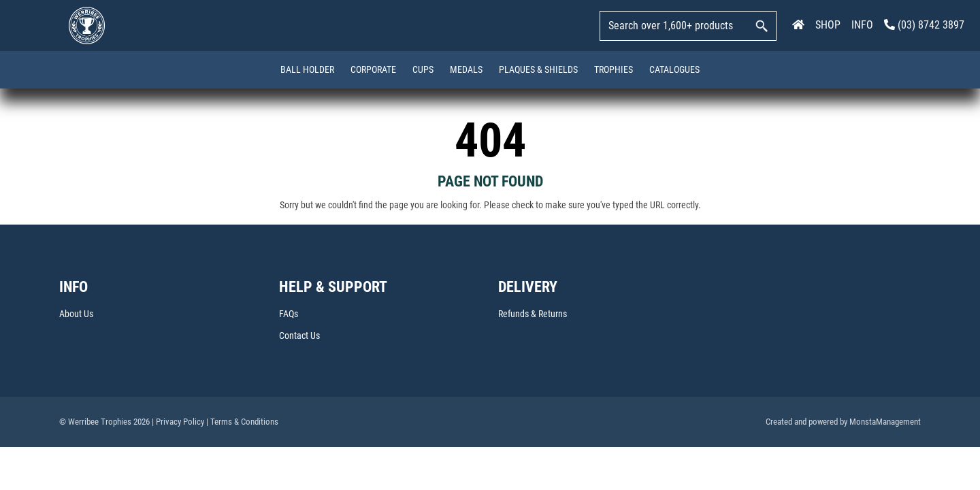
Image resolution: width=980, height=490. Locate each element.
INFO (862, 25)
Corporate (373, 69)
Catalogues (674, 69)
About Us (76, 314)
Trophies (614, 69)
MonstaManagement (885, 422)
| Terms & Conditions (242, 422)
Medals (466, 69)
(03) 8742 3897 (924, 25)
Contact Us (299, 336)
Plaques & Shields (538, 69)
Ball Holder (307, 69)
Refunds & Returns (533, 314)
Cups (423, 69)
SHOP (828, 25)
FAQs (289, 314)
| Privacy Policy (178, 422)
